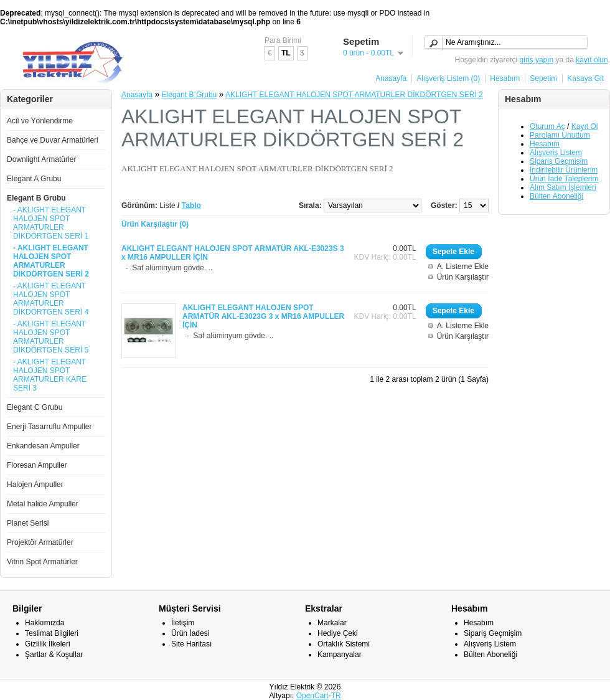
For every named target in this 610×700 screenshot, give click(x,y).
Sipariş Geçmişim (559, 161)
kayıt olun (592, 60)
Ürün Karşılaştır (463, 277)
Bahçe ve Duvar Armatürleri (53, 140)
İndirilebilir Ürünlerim (564, 170)
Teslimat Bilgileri (52, 633)
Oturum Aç (547, 126)
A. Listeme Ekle (463, 267)
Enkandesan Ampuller (43, 446)
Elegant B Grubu (36, 198)
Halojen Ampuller (35, 485)
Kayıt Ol (585, 126)
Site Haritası (191, 644)
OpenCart (312, 696)
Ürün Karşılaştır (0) (155, 224)
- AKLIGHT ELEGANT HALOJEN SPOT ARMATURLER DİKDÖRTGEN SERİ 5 (51, 337)
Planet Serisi (28, 523)
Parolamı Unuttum (560, 135)
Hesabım (505, 78)
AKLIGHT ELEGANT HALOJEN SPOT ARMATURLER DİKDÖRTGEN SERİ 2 (354, 95)
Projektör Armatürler (40, 542)
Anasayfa (391, 78)
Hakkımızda (45, 623)
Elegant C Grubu (35, 407)
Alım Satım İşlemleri (563, 187)
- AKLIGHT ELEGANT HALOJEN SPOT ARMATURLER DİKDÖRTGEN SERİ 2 (51, 261)
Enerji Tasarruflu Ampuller (49, 427)
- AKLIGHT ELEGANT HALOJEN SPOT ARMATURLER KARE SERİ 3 (50, 375)
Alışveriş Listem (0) (448, 78)
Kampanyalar (340, 655)
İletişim (183, 623)
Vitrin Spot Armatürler (42, 562)
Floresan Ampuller (37, 465)
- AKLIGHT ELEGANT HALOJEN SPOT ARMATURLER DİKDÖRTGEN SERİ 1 (51, 223)
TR (336, 696)
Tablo (191, 206)
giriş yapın (537, 60)
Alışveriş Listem (556, 153)
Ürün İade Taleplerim (564, 179)
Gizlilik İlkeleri (48, 644)
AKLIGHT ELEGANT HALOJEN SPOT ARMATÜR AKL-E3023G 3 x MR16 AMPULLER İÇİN (263, 316)
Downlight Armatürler (41, 159)
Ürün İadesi (190, 633)
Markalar (332, 623)
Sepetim (543, 78)
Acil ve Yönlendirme (40, 121)
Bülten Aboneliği (556, 196)
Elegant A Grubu (34, 179)
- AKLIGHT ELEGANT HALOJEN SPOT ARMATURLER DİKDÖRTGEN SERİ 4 (51, 299)
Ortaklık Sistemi (344, 644)
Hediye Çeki (338, 633)
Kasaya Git (585, 78)
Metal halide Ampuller (43, 504)
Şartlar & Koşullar (54, 655)
